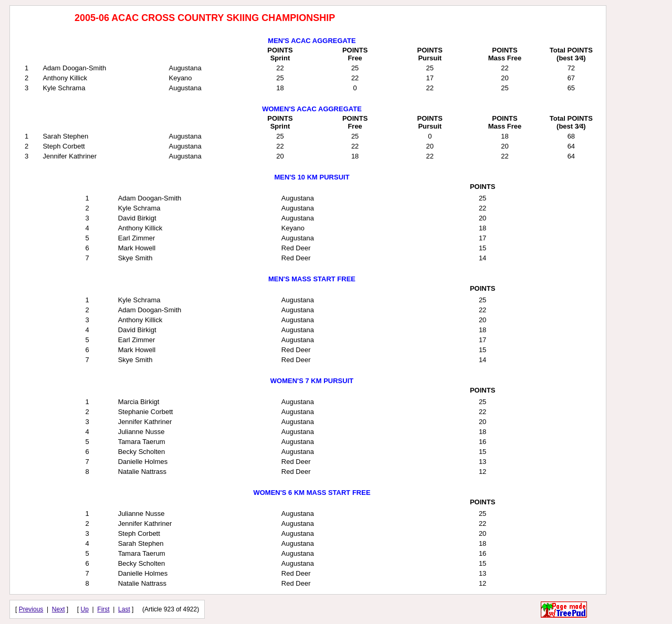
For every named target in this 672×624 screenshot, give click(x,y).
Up (85, 609)
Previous (31, 609)
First (103, 609)
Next (59, 609)
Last (124, 609)
